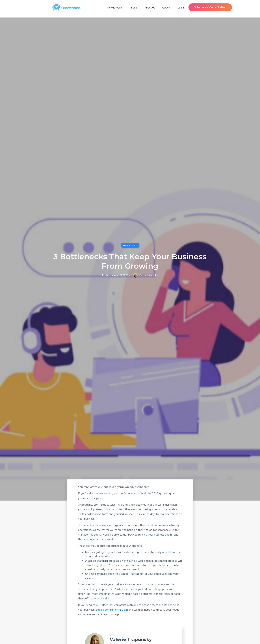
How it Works (115, 8)
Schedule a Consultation (210, 7)
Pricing (133, 8)
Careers (166, 8)
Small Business (130, 245)
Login (181, 8)
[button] (150, 8)
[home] (66, 7)
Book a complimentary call (112, 610)
